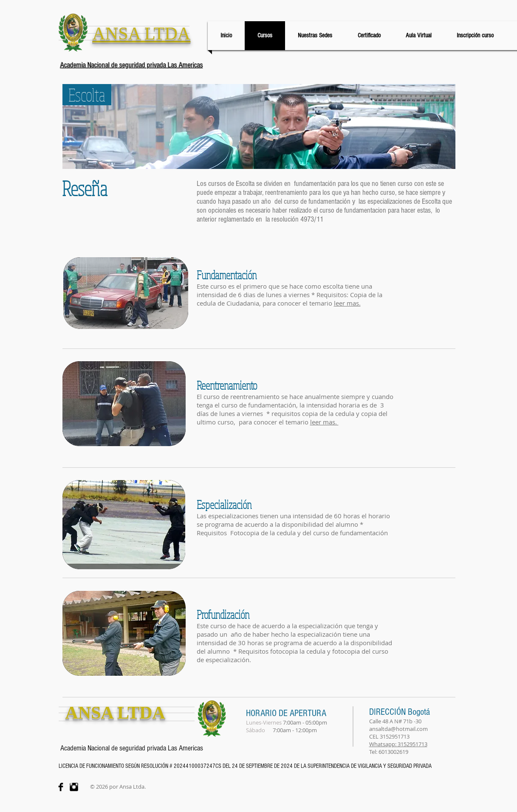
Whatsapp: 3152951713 (398, 744)
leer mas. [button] (324, 422)
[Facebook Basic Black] (61, 787)
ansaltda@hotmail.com (398, 729)
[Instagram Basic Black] (74, 787)
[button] (347, 303)
